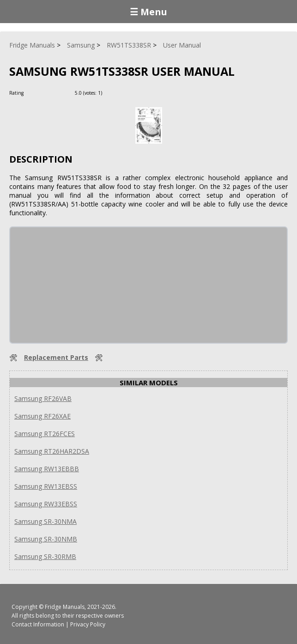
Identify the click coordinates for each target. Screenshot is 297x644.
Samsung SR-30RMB (45, 556)
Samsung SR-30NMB (46, 539)
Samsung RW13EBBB (47, 469)
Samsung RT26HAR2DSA (52, 451)
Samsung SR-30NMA (45, 521)
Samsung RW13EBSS (46, 486)
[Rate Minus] (122, 93)
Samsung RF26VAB (43, 398)
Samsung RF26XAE (42, 416)
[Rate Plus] (111, 93)
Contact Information (38, 624)
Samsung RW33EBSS (46, 504)
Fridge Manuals (65, 607)
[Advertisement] (79, 285)
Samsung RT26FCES (45, 434)
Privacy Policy (88, 624)
